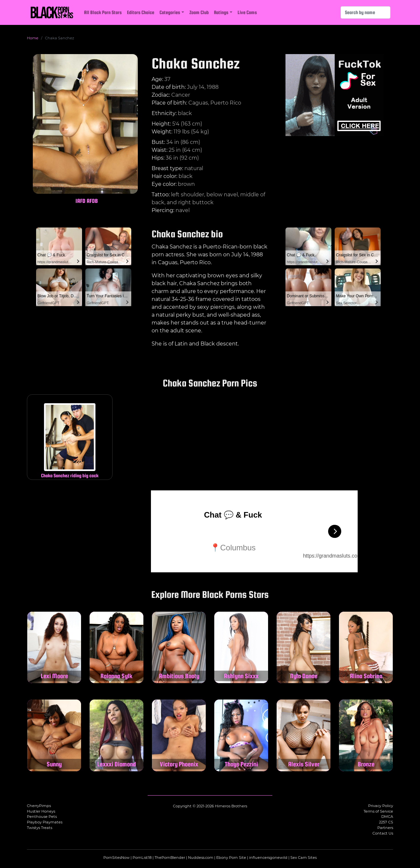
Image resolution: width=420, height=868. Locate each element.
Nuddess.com (201, 858)
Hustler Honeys (41, 811)
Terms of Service (378, 811)
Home (33, 38)
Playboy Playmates (45, 822)
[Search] (366, 12)
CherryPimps (39, 806)
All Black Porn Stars (103, 12)
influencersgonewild (268, 858)
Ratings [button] (221, 12)
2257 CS (386, 822)
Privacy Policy (381, 806)
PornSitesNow (116, 858)
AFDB (92, 201)
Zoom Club (199, 12)
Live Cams (247, 12)
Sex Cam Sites (304, 858)
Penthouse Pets (42, 817)
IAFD (80, 201)
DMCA (387, 817)
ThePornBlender (170, 858)
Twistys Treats (40, 828)
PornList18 (142, 858)
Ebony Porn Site (231, 858)
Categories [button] (170, 12)
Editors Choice (141, 12)
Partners (385, 828)
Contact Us (383, 833)
